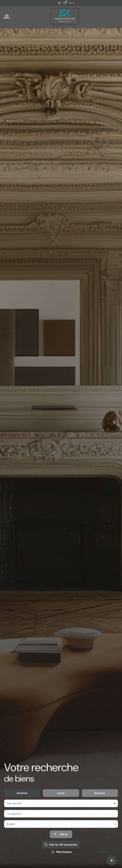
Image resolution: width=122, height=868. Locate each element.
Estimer (100, 798)
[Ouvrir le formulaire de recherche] (61, 840)
